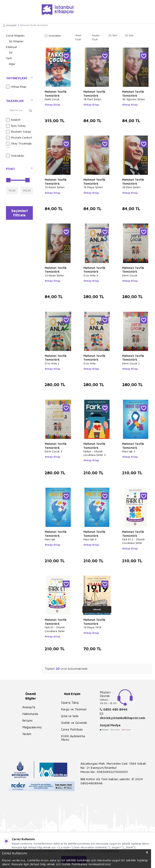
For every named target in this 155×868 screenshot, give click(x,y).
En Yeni (113, 35)
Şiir (11, 52)
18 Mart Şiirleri (92, 99)
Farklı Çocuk (52, 99)
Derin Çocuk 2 (131, 363)
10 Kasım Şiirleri (55, 187)
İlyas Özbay (16, 126)
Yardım (27, 734)
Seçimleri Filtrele (19, 214)
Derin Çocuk (130, 275)
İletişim (27, 720)
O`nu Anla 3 (91, 275)
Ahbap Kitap (16, 87)
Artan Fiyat (78, 37)
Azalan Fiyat (96, 37)
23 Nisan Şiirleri (54, 275)
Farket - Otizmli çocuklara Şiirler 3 (95, 453)
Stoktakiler (15, 156)
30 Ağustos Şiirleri (134, 99)
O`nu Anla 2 (52, 363)
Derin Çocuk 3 (53, 451)
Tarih (9, 58)
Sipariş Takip (70, 702)
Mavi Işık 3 (90, 539)
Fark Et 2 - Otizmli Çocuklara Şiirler (133, 541)
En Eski (129, 35)
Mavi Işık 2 (129, 451)
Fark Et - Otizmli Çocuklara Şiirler (55, 629)
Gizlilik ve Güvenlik (74, 723)
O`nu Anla (89, 363)
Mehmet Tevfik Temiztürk (56, 94)
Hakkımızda (30, 714)
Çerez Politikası (72, 729)
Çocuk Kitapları (15, 35)
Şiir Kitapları (16, 41)
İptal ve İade (70, 716)
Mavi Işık (50, 539)
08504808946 (92, 783)
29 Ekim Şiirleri (131, 187)
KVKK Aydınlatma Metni (73, 738)
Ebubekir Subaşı (18, 132)
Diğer (12, 64)
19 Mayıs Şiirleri (93, 187)
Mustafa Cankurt (19, 138)
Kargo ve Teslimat (74, 709)
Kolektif (13, 120)
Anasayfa (10, 25)
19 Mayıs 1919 (92, 627)
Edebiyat (11, 47)
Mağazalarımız (32, 727)
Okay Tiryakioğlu (19, 144)
